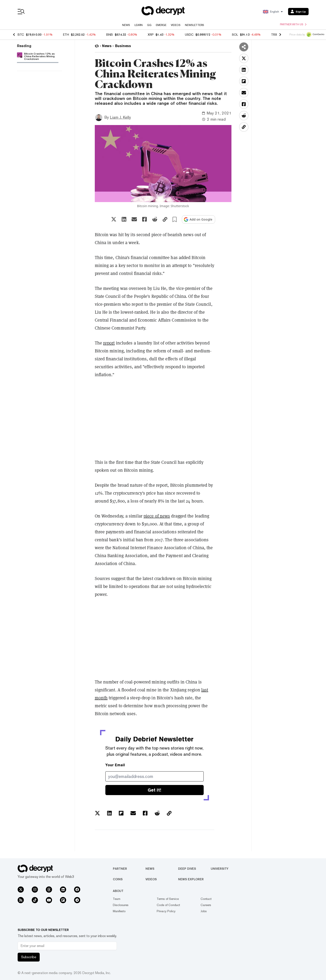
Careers (206, 905)
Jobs (204, 911)
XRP (151, 35)
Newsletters (195, 25)
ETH (66, 35)
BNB (110, 35)
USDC (189, 35)
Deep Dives (187, 869)
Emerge (161, 25)
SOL (235, 35)
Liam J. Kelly (120, 117)
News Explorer (191, 879)
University (220, 869)
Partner (120, 869)
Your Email (115, 765)
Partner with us (293, 24)
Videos (176, 25)
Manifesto (119, 911)
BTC (21, 35)
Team (117, 899)
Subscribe (29, 957)
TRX (274, 35)
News (126, 25)
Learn (139, 25)
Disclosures (121, 905)
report (109, 343)
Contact (206, 899)
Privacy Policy (166, 911)
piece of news (157, 516)
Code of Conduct (168, 905)
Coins (118, 879)
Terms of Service (168, 899)
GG (149, 25)
